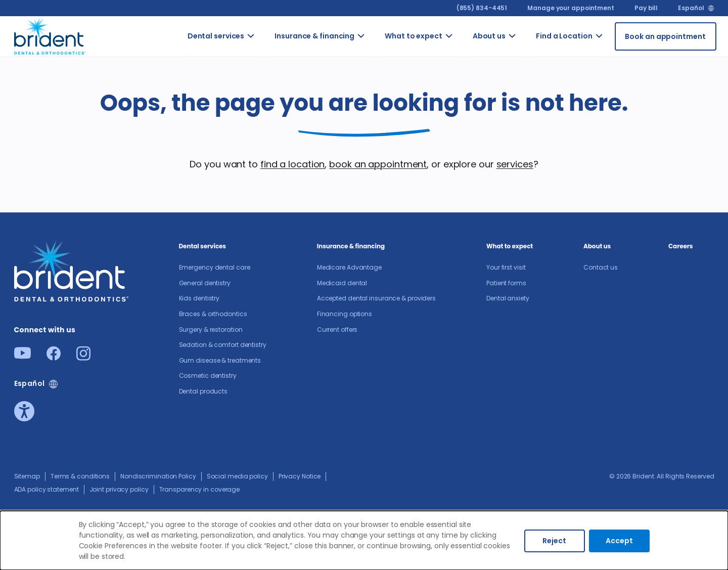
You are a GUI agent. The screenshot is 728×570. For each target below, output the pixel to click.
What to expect (510, 246)
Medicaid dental (342, 283)
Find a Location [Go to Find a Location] (564, 36)
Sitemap (27, 476)
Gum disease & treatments (220, 360)
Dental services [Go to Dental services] (216, 36)
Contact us (601, 267)
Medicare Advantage (349, 267)
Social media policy (237, 476)
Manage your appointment (571, 8)
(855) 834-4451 (482, 8)
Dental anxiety (508, 298)
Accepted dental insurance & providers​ (376, 298)
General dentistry (205, 283)
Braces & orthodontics (213, 314)
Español (691, 8)
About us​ (597, 246)
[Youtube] (22, 356)
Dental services (202, 246)
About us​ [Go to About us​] (489, 36)
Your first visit (506, 267)
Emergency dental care (215, 267)
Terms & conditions (80, 476)
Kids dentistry (199, 298)
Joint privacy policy (119, 489)
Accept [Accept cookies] (619, 541)
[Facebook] (54, 357)
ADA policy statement (47, 489)
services (515, 164)
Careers (680, 246)
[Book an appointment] (666, 36)
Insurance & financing (351, 246)
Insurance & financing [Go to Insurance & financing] (314, 36)
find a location (293, 164)
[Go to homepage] (50, 35)
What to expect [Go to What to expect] (414, 36)
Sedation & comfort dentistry (223, 345)
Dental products (203, 391)
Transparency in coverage (200, 489)
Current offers (337, 330)
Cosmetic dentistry (208, 376)
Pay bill (646, 8)
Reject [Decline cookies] (554, 541)
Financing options (345, 314)
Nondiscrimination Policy (158, 476)
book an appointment (378, 164)
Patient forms (506, 283)
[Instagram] (83, 357)
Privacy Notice (300, 476)
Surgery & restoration (211, 330)
